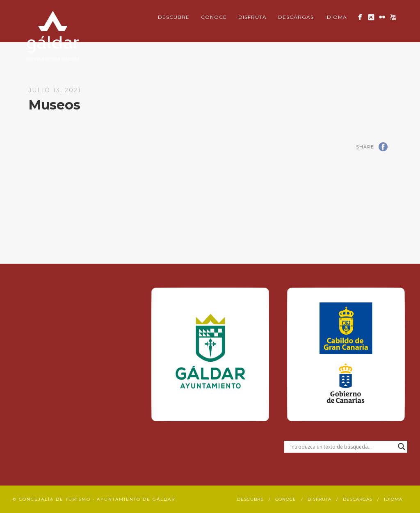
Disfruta (252, 17)
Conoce (214, 17)
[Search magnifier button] (402, 447)
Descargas (296, 17)
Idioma (336, 17)
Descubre (174, 17)
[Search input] (342, 447)
